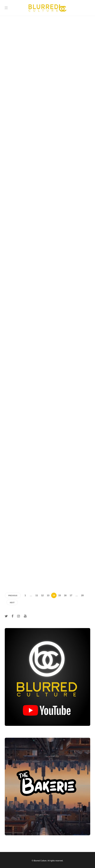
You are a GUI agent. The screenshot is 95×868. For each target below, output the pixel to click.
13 (48, 595)
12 (42, 595)
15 (60, 595)
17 (71, 595)
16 (65, 595)
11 (37, 595)
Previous (13, 596)
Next (12, 603)
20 (82, 595)
